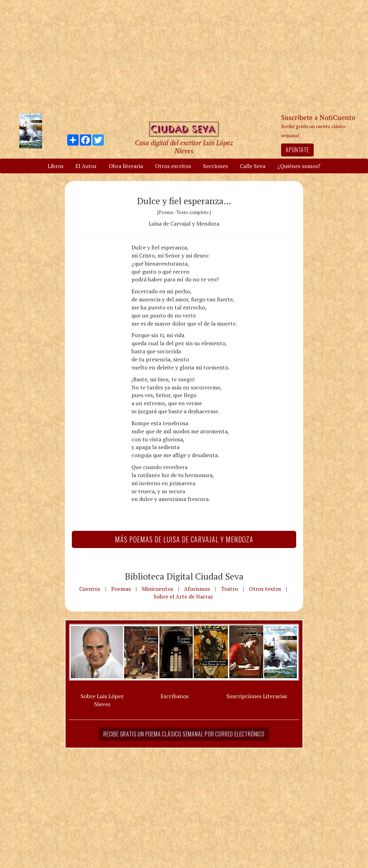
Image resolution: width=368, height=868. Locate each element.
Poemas (121, 589)
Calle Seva (253, 166)
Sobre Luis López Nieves (102, 700)
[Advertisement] (184, 56)
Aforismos (197, 589)
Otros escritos (173, 166)
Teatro (229, 589)
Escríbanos (175, 696)
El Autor (86, 166)
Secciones (215, 166)
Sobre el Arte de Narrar (183, 596)
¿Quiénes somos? (299, 166)
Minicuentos (157, 589)
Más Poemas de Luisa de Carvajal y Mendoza (184, 539)
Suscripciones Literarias (257, 696)
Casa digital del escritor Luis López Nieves (184, 147)
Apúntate (297, 150)
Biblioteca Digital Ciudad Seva (184, 576)
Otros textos (265, 589)
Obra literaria (126, 166)
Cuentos (90, 589)
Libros (56, 166)
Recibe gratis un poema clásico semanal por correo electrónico (184, 734)
